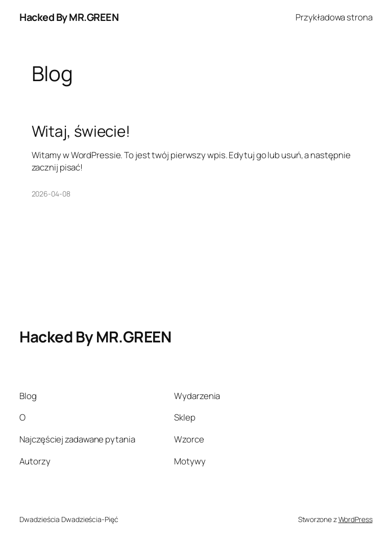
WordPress (356, 519)
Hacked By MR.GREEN (69, 17)
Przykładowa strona (334, 17)
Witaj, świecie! (81, 131)
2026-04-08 (51, 194)
